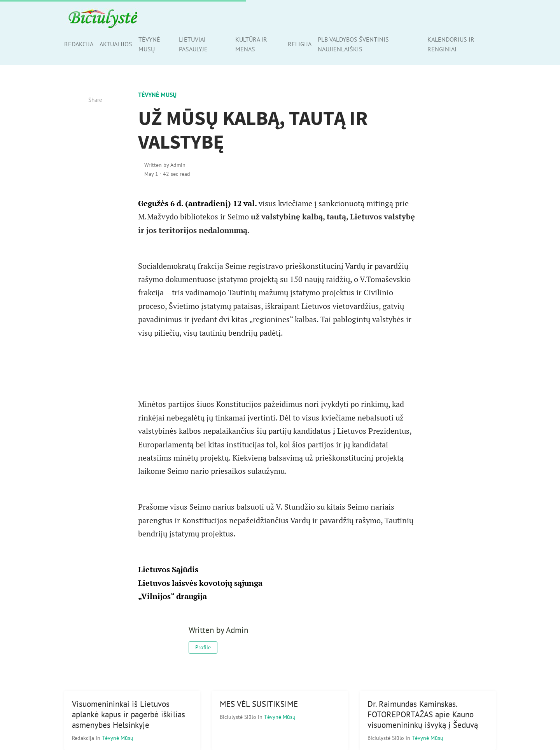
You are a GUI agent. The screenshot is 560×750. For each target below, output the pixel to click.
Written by (165, 165)
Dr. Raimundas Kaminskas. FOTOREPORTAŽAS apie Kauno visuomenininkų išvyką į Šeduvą (423, 714)
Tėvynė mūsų (149, 44)
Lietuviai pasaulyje (193, 44)
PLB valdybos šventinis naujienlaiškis (353, 44)
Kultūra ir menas (251, 44)
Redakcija (79, 44)
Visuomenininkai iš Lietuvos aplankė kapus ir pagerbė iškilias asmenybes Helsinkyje (129, 714)
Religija (300, 44)
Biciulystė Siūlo (239, 717)
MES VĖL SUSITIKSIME (259, 704)
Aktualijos (116, 44)
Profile (203, 647)
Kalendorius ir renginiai (451, 44)
